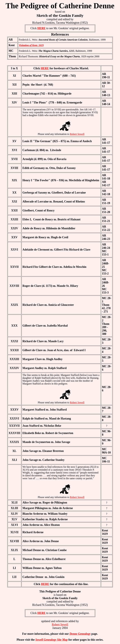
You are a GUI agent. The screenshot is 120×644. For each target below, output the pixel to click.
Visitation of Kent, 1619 (31, 45)
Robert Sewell (77, 134)
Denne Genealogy (80, 634)
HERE (41, 28)
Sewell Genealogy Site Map (52, 640)
